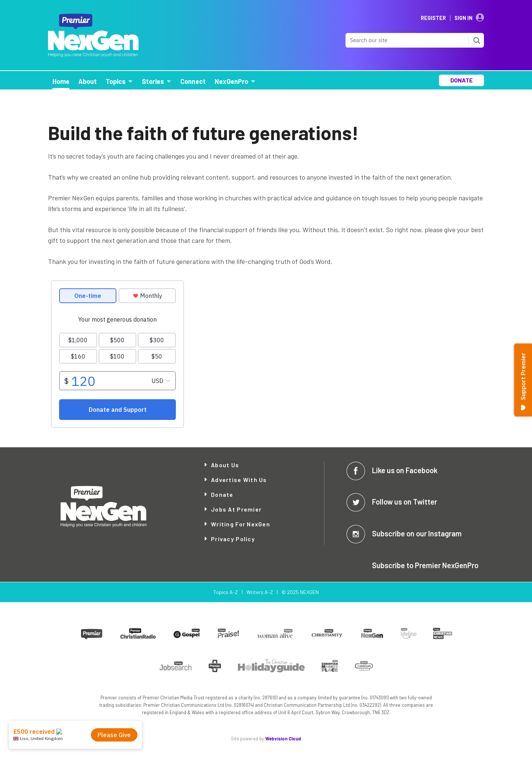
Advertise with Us (239, 480)
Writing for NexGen (241, 524)
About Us (225, 465)
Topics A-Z (226, 592)
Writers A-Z (260, 592)
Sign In (463, 18)
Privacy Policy (233, 539)
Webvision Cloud (283, 739)
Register (433, 18)
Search (477, 40)
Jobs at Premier (236, 509)
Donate (222, 494)
